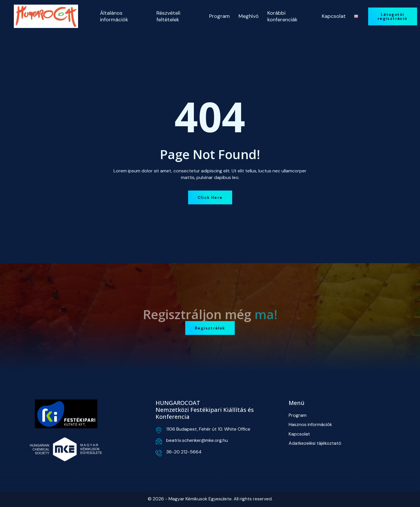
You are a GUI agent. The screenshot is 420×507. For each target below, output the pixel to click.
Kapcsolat (334, 16)
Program (220, 16)
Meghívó (249, 16)
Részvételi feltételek (168, 16)
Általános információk (114, 16)
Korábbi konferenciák (282, 16)
